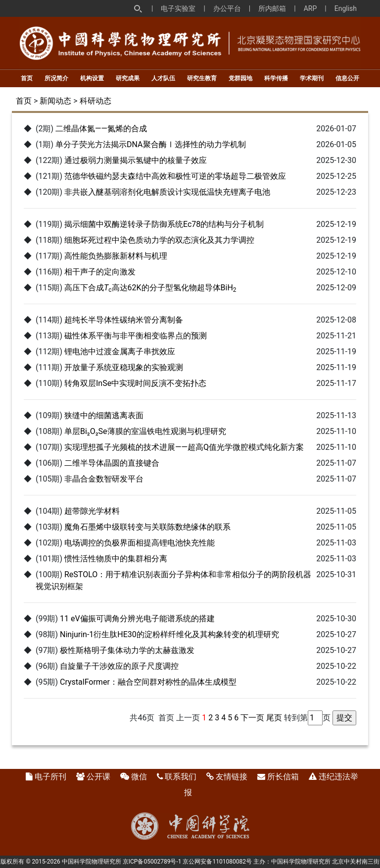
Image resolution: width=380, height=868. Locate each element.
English (346, 8)
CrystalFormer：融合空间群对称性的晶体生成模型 (148, 682)
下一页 (252, 718)
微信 (139, 777)
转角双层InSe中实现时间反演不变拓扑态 (135, 383)
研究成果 (128, 78)
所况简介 (56, 78)
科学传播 (276, 78)
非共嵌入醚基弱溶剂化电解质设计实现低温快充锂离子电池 (167, 192)
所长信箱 (283, 777)
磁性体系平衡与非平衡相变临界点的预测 (136, 336)
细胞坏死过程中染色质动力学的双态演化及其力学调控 (159, 240)
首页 (27, 78)
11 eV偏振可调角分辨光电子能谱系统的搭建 (137, 619)
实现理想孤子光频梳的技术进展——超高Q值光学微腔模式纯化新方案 (184, 447)
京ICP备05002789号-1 (152, 862)
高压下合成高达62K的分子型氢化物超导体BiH (150, 288)
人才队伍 (163, 78)
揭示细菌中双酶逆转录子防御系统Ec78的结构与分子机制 (164, 224)
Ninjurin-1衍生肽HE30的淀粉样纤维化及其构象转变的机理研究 (169, 634)
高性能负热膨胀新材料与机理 (116, 256)
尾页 (274, 718)
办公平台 (227, 8)
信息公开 (347, 78)
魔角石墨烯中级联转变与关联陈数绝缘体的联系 (147, 527)
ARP (310, 8)
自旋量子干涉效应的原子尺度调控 (119, 666)
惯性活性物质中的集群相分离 (116, 559)
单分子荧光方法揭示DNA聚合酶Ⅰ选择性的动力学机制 (151, 144)
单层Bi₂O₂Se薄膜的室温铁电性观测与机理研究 (145, 431)
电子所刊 (50, 777)
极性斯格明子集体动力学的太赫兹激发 (127, 650)
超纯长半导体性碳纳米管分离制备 (124, 320)
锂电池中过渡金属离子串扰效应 (120, 352)
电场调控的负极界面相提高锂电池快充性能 (140, 543)
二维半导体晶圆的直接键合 (112, 463)
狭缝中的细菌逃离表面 (104, 415)
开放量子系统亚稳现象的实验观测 (124, 367)
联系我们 (181, 777)
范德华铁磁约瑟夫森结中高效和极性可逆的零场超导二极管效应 (175, 176)
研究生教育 (202, 78)
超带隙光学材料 (92, 511)
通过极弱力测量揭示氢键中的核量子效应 (136, 160)
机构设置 (92, 78)
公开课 (98, 777)
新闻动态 (55, 101)
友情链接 (232, 777)
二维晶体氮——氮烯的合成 (101, 129)
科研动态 (95, 101)
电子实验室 (178, 8)
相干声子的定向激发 (100, 272)
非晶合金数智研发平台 (104, 479)
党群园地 (240, 78)
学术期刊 (312, 78)
